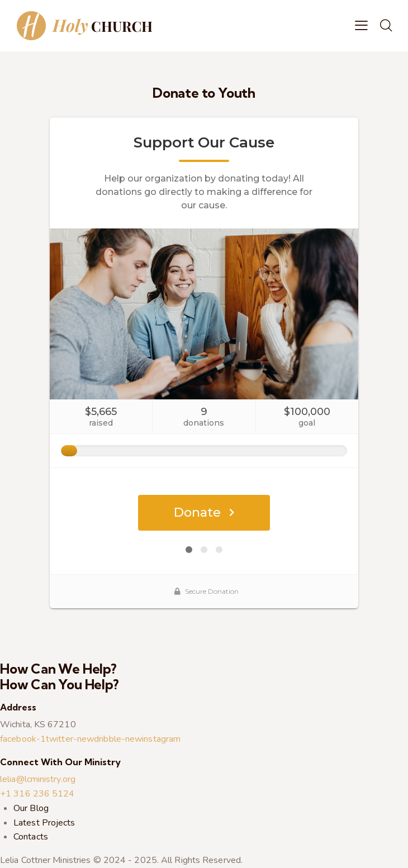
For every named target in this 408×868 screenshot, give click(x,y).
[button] (361, 26)
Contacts (31, 837)
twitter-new (70, 739)
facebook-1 (23, 739)
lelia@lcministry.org (38, 779)
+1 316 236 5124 (37, 794)
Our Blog (31, 808)
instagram (161, 739)
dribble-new (118, 739)
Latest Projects (44, 823)
